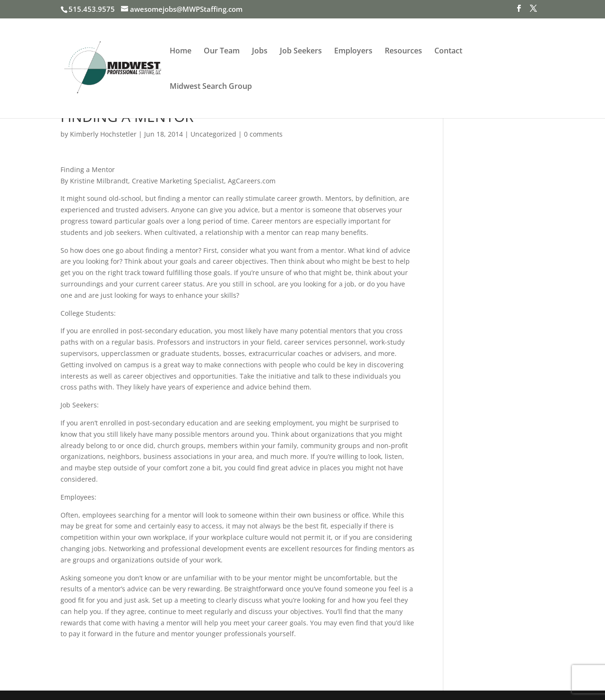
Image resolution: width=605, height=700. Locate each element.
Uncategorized (213, 134)
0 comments (263, 134)
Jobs (260, 52)
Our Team (222, 52)
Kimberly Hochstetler (103, 134)
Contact (448, 52)
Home (181, 52)
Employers (353, 52)
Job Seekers (301, 52)
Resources (403, 52)
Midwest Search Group (211, 87)
